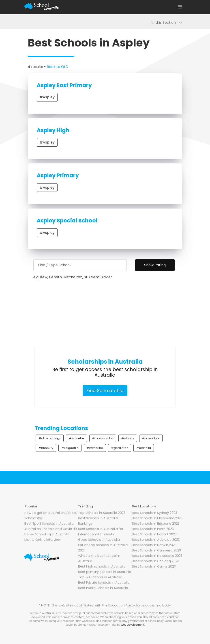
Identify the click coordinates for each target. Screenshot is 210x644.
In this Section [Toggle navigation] (167, 22)
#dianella (144, 448)
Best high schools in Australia (102, 566)
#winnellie (76, 438)
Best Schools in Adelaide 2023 (156, 540)
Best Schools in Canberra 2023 (156, 550)
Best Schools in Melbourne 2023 (157, 518)
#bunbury (46, 448)
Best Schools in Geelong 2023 (155, 561)
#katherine (95, 448)
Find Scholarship (105, 391)
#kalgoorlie (70, 448)
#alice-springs (50, 438)
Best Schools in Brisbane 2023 (156, 524)
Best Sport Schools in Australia (49, 524)
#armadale (151, 438)
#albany (128, 438)
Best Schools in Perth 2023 (153, 529)
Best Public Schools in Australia (103, 588)
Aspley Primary (58, 175)
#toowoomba (103, 438)
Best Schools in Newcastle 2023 (157, 556)
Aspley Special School (67, 221)
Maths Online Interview (43, 540)
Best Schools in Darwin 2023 (154, 545)
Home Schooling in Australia (47, 534)
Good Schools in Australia (99, 540)
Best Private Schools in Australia (104, 583)
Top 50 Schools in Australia (100, 577)
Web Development (132, 625)
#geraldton (120, 448)
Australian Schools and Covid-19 (51, 529)
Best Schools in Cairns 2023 (154, 566)
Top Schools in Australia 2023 (102, 513)
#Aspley (47, 97)
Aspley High (53, 130)
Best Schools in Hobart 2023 (154, 534)
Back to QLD (58, 67)
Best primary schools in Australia (105, 572)
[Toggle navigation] (180, 7)
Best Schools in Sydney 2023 (154, 513)
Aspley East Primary (64, 85)
